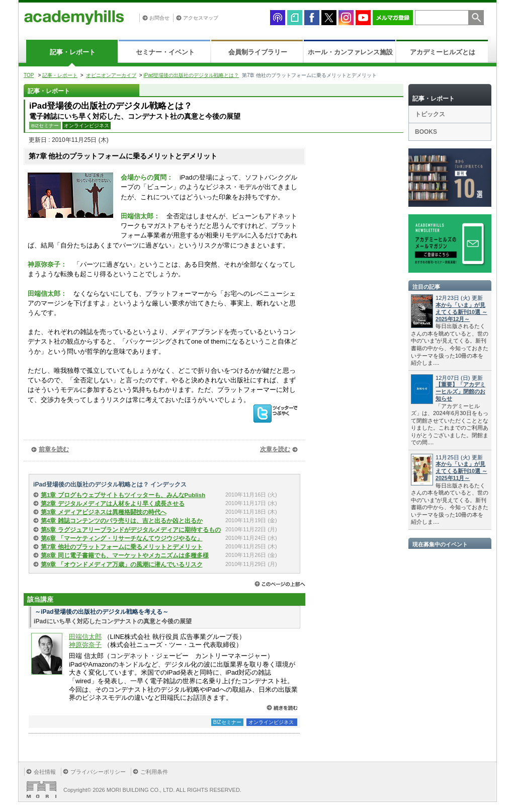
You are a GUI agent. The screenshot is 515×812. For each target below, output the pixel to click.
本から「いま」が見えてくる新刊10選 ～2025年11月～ (461, 471)
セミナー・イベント (165, 52)
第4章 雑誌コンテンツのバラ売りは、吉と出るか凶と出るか (122, 521)
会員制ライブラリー (258, 52)
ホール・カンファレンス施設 (350, 52)
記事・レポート (73, 52)
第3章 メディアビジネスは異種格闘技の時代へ (104, 512)
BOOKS (426, 132)
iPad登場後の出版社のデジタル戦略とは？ (191, 75)
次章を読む (275, 449)
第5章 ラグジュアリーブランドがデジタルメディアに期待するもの (131, 530)
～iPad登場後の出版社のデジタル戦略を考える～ (102, 612)
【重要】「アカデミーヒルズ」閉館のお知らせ (460, 391)
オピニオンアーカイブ (111, 75)
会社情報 (45, 772)
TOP (29, 75)
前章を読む (54, 449)
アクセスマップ (201, 18)
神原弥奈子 (85, 645)
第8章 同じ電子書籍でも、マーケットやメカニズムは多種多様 (125, 555)
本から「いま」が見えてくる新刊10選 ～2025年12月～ (461, 312)
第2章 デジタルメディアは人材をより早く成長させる (113, 504)
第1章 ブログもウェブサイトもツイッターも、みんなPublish (123, 495)
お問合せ (159, 18)
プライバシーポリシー (98, 772)
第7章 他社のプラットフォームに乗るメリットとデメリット (122, 547)
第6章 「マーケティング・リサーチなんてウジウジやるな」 (122, 538)
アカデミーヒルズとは (443, 52)
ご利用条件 (154, 772)
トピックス (430, 114)
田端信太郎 (85, 637)
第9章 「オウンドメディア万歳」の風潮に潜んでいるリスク (122, 564)
